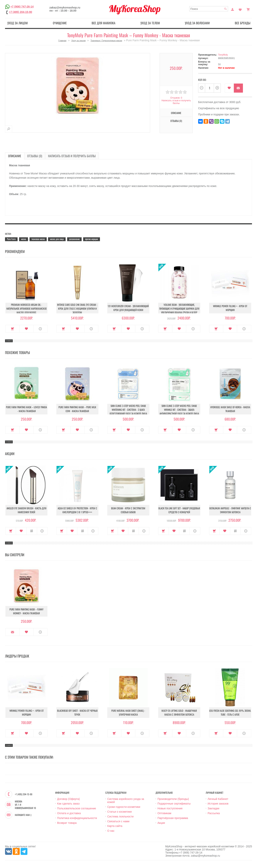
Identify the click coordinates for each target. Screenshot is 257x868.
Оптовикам (164, 813)
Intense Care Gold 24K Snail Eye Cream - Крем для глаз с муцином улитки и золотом (77, 308)
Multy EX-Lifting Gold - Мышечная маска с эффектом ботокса (179, 712)
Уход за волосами (197, 23)
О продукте (40, 329)
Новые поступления (170, 808)
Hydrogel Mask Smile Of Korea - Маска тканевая (230, 409)
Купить (12, 329)
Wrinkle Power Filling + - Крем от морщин (230, 308)
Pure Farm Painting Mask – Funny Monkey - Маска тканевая (26, 611)
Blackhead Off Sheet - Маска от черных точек (77, 712)
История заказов (218, 804)
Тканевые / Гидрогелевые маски (106, 41)
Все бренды (243, 23)
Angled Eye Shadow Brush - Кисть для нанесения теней (26, 510)
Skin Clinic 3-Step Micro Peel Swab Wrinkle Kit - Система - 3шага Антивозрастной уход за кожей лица (179, 410)
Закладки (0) (240, 9)
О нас (111, 831)
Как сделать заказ (68, 804)
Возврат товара (67, 823)
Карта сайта (115, 826)
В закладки (229, 88)
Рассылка (214, 813)
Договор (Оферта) (68, 799)
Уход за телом (150, 23)
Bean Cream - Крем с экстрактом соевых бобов (128, 510)
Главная (62, 41)
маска (24, 239)
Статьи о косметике (120, 812)
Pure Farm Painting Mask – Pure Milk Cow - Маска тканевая (77, 409)
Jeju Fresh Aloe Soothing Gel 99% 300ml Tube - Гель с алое (230, 712)
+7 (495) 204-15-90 (20, 12)
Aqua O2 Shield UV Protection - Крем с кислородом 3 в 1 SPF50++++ (77, 510)
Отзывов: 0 (176, 98)
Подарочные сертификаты (174, 804)
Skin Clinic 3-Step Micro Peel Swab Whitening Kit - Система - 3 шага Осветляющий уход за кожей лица (128, 410)
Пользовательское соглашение (77, 808)
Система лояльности (120, 816)
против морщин (92, 239)
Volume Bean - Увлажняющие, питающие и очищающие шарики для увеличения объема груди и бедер (179, 308)
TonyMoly (223, 55)
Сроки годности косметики (124, 807)
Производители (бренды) (173, 799)
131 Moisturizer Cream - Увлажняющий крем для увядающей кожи (128, 308)
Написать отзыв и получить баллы (176, 102)
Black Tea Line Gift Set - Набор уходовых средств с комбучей (179, 510)
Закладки (213, 808)
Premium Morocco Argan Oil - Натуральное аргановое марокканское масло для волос (27, 308)
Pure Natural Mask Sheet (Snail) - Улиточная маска (128, 712)
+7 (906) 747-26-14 (22, 7)
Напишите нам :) (23, 815)
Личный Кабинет (218, 799)
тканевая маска (38, 239)
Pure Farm (11, 239)
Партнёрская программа (173, 818)
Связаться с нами (118, 821)
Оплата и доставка (69, 813)
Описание (176, 113)
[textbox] (209, 9)
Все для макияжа (104, 23)
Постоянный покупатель (232, 9)
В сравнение (32, 531)
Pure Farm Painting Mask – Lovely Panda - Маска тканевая (26, 409)
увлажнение (74, 239)
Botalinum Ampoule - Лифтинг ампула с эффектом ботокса (230, 510)
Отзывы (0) (176, 121)
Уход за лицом (18, 23)
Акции (161, 823)
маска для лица (57, 239)
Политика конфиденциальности (77, 818)
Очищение (60, 23)
